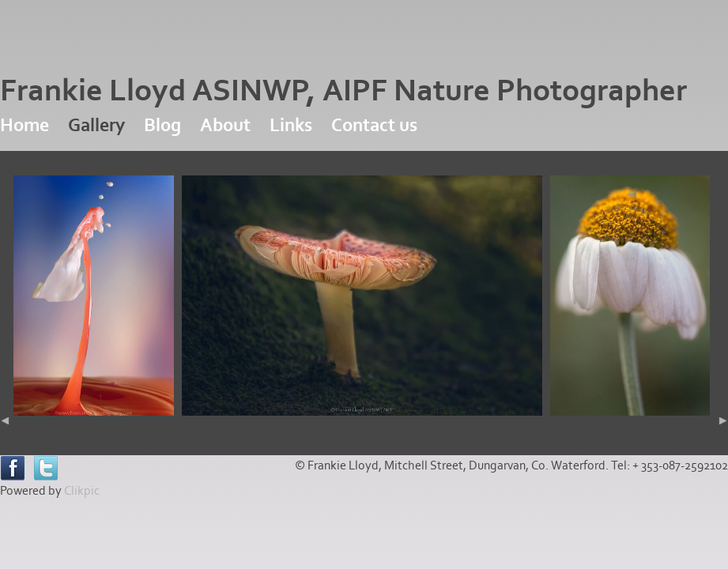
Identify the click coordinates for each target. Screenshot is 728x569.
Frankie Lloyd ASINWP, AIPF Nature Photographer (343, 91)
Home (25, 125)
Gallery (96, 125)
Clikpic (82, 491)
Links (291, 125)
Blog (162, 125)
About (225, 125)
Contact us (374, 125)
